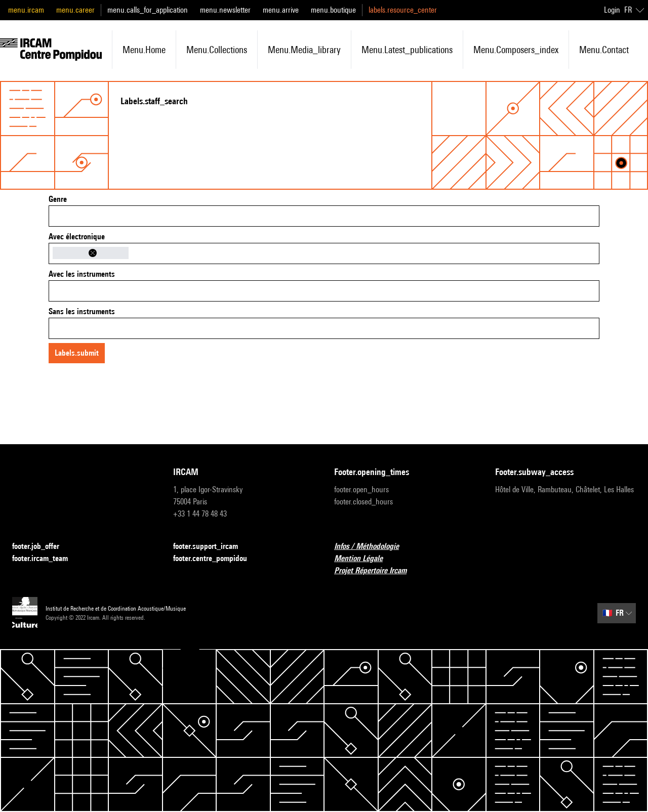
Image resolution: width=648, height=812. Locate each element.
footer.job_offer (42, 547)
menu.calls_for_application (148, 10)
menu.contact (604, 50)
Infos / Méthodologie (373, 547)
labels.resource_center (403, 10)
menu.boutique (333, 10)
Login (612, 10)
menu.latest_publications (407, 50)
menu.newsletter (225, 10)
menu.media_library (304, 50)
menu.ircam (26, 10)
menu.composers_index (516, 50)
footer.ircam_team (46, 559)
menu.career (75, 10)
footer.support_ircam (212, 547)
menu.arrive (281, 10)
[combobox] (324, 216)
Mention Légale (364, 559)
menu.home (144, 50)
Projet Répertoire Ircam (376, 571)
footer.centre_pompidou (216, 559)
